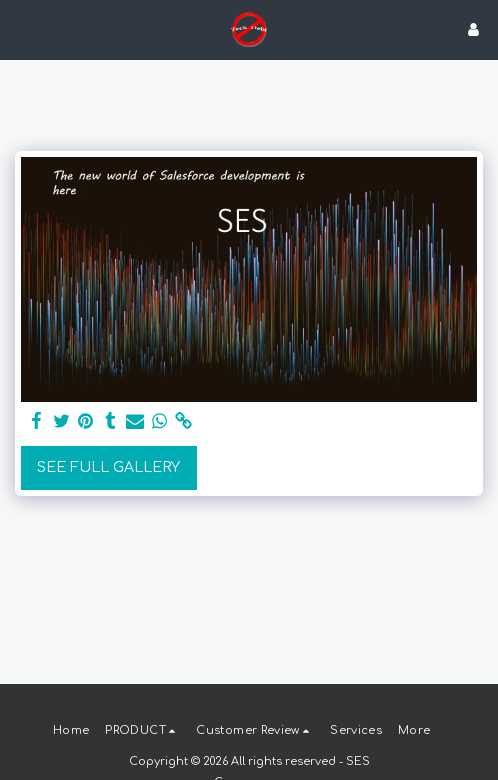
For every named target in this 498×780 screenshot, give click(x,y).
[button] (22, 28)
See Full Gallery (108, 467)
